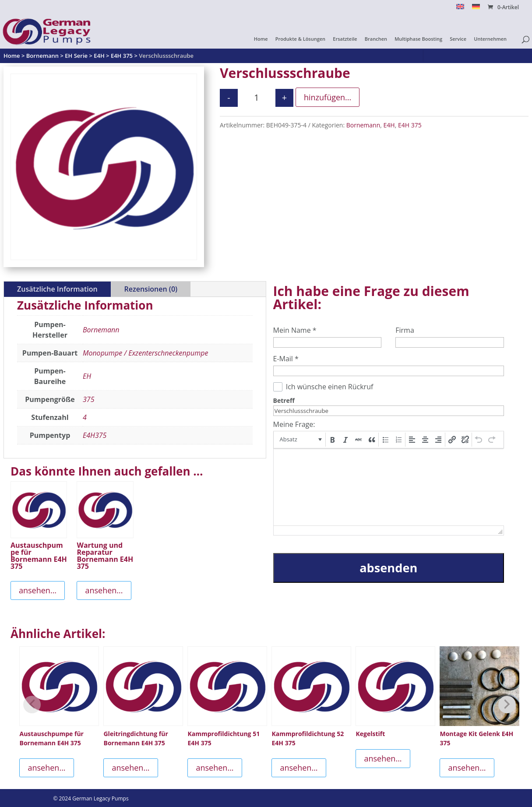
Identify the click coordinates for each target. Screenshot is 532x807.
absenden (388, 568)
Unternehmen (490, 39)
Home (261, 39)
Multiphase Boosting (418, 39)
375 (88, 399)
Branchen (376, 39)
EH (87, 376)
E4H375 (95, 435)
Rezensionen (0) (151, 289)
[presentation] (300, 440)
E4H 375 (410, 125)
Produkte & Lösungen (300, 39)
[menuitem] (460, 9)
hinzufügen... (328, 97)
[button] (300, 440)
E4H (389, 125)
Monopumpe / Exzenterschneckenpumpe (145, 353)
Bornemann (363, 125)
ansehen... (38, 590)
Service (458, 39)
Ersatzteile (345, 39)
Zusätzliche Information (57, 289)
